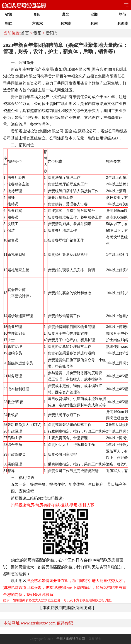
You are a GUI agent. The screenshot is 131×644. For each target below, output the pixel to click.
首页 (25, 33)
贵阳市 (52, 33)
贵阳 (37, 33)
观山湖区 (69, 104)
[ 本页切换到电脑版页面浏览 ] (67, 608)
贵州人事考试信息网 (71, 639)
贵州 (52, 76)
